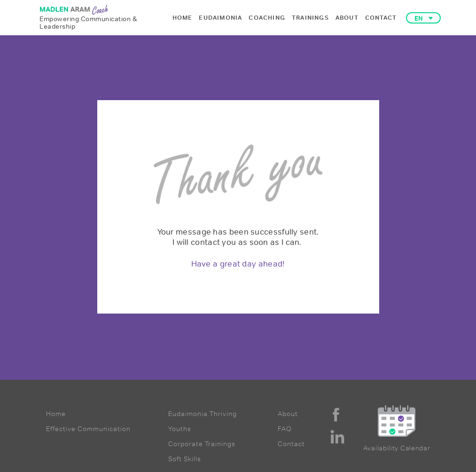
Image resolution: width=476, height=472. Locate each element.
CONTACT (381, 18)
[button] (423, 18)
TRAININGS (310, 18)
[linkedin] (337, 437)
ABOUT (347, 18)
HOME (183, 18)
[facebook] (336, 415)
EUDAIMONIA (220, 18)
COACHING (267, 18)
